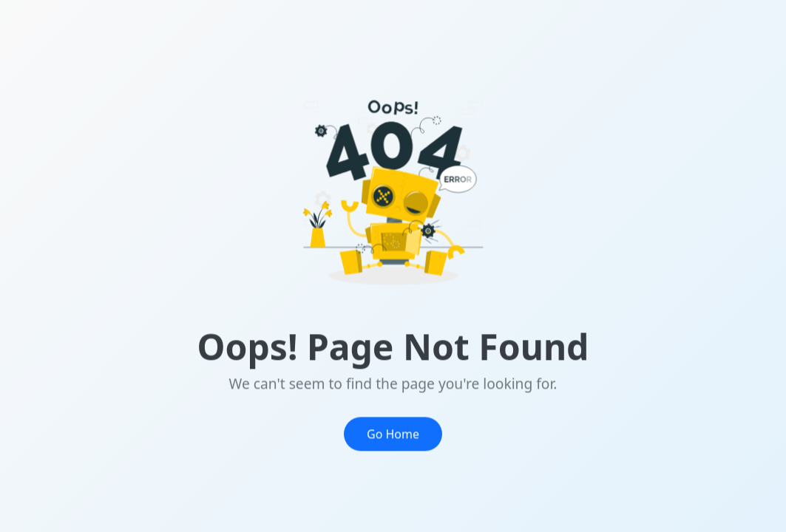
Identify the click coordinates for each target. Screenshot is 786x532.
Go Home (393, 440)
